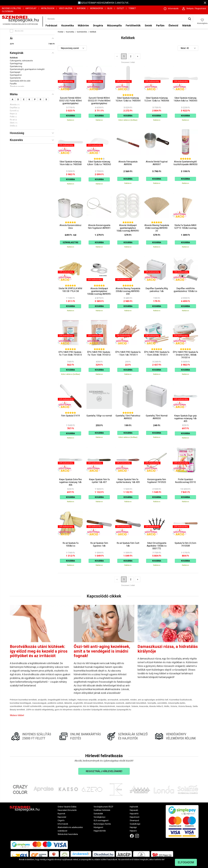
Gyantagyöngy (16, 63)
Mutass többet (17, 715)
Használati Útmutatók (67, 810)
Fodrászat (51, 25)
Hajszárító (134, 814)
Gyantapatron (16, 75)
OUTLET (120, 8)
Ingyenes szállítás (11, 8)
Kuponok (81, 8)
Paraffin (13, 84)
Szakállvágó (135, 824)
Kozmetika (68, 25)
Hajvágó (133, 827)
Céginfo (61, 820)
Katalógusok (48, 8)
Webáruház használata (68, 834)
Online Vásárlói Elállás (67, 807)
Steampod (134, 820)
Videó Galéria (66, 8)
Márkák (187, 25)
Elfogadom (186, 862)
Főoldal (61, 32)
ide (163, 859)
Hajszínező (135, 817)
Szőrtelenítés (82, 32)
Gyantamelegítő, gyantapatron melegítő (27, 69)
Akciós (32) (19, 31)
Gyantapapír (15, 72)
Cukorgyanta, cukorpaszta (21, 61)
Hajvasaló (134, 810)
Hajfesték (134, 807)
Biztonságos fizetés (102, 824)
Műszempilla (114, 25)
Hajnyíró (133, 831)
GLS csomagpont (101, 820)
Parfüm (160, 25)
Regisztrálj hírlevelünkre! (104, 771)
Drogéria (98, 25)
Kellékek (14, 58)
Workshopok (97, 8)
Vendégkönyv (100, 817)
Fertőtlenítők (133, 25)
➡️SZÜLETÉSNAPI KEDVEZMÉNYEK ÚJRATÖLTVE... (104, 3)
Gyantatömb (15, 78)
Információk (63, 824)
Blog (110, 8)
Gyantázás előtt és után (20, 81)
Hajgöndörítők (100, 831)
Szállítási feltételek (102, 810)
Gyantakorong (16, 66)
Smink (148, 25)
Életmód (173, 25)
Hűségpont (98, 827)
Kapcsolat (31, 8)
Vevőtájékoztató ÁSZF (103, 807)
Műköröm (83, 25)
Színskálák (98, 814)
